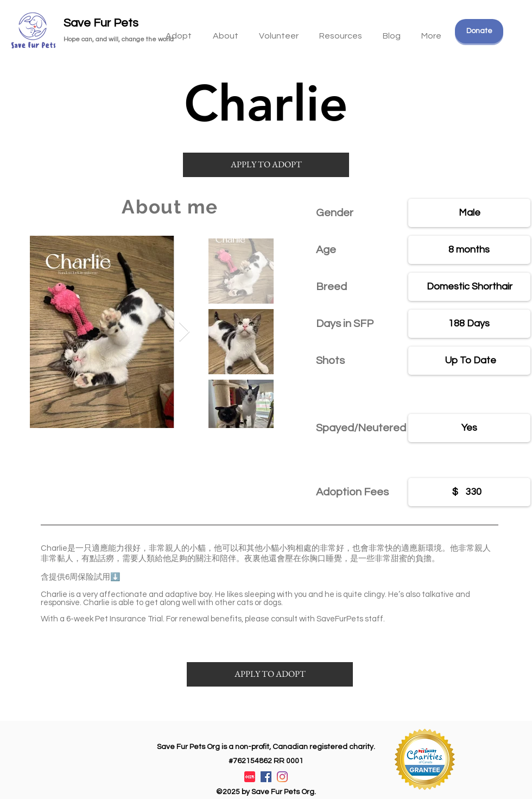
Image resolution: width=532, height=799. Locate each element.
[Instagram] (282, 777)
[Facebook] (266, 777)
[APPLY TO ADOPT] (266, 165)
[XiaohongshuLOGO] (250, 777)
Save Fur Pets (101, 23)
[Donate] (479, 31)
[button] (341, 31)
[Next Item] (184, 332)
